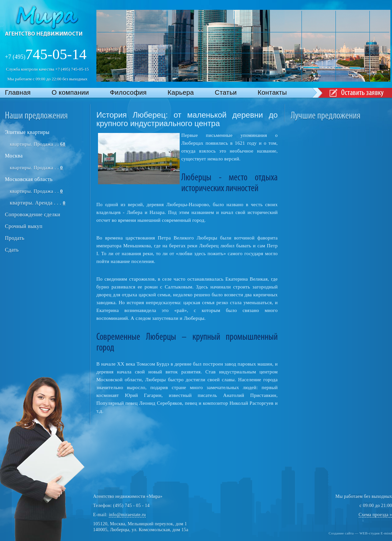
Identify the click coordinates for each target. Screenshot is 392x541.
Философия (128, 92)
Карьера (181, 92)
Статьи (226, 92)
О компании (70, 92)
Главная (18, 92)
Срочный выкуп (24, 226)
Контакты (272, 92)
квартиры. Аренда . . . (38, 203)
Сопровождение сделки (33, 214)
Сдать (12, 250)
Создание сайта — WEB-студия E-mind (360, 533)
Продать (15, 238)
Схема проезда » (375, 515)
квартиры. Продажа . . (38, 144)
